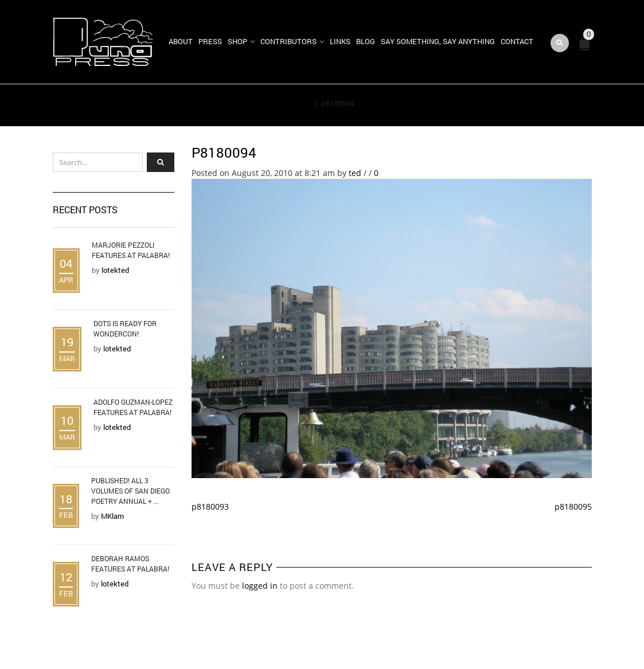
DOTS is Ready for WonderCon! (125, 328)
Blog (366, 41)
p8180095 (573, 506)
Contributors (288, 41)
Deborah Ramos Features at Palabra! (130, 564)
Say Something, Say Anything (438, 41)
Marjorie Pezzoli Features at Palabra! (131, 250)
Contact (517, 41)
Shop (237, 41)
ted (355, 173)
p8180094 (224, 152)
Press (210, 41)
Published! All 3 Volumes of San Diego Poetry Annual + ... (130, 491)
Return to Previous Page (539, 105)
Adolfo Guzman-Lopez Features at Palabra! (133, 407)
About (181, 41)
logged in (260, 586)
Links (340, 41)
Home (301, 103)
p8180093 (210, 506)
